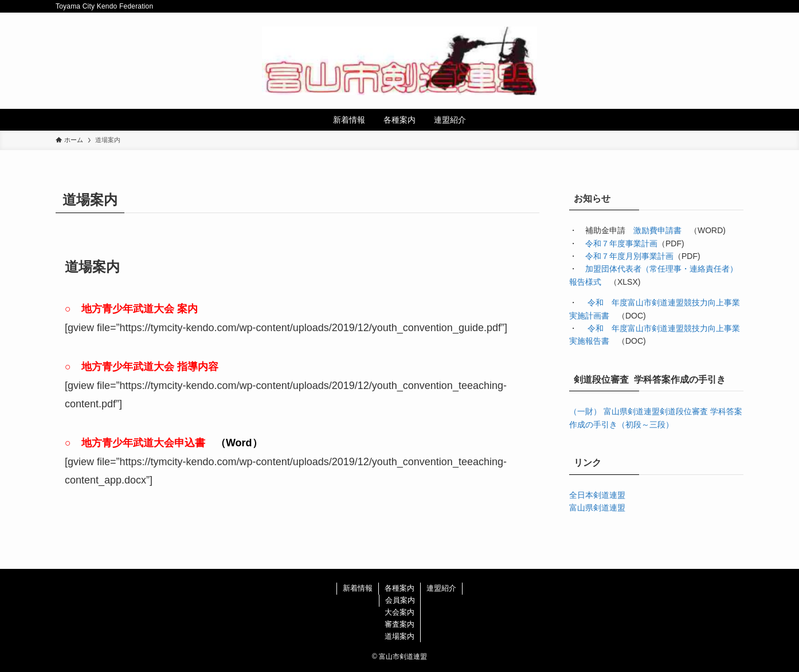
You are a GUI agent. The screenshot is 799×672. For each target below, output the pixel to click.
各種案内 (399, 588)
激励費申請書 (657, 230)
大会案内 (399, 612)
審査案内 (399, 624)
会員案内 (400, 600)
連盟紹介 (441, 588)
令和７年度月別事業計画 (629, 256)
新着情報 (358, 588)
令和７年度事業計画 (621, 243)
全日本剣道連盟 (597, 495)
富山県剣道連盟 (597, 508)
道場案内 (399, 636)
